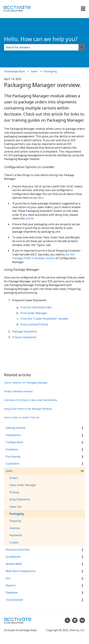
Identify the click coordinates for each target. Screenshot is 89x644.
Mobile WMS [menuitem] (14, 564)
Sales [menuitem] (9, 471)
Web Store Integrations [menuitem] (21, 571)
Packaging (50, 71)
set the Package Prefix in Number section (43, 256)
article (30, 218)
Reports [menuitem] (11, 585)
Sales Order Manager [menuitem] (23, 485)
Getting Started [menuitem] (15, 428)
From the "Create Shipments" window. (45, 319)
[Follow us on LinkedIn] (75, 620)
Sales (34, 71)
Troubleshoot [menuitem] (14, 600)
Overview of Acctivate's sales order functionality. (31, 400)
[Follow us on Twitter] (67, 620)
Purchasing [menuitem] (13, 456)
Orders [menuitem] (14, 478)
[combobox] (41, 47)
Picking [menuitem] (14, 492)
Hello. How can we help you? (41, 39)
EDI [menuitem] (8, 578)
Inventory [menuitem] (12, 449)
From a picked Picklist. (35, 324)
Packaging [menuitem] (17, 514)
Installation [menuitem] (13, 435)
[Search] (82, 47)
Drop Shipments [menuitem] (20, 499)
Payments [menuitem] (16, 535)
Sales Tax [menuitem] (15, 507)
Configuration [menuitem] (14, 442)
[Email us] (82, 620)
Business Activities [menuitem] (18, 550)
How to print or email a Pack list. (22, 417)
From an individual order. (36, 307)
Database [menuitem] (12, 592)
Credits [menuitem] (14, 542)
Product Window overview (18, 391)
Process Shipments (24, 337)
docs (41, 198)
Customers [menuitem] (13, 464)
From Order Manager (34, 313)
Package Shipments (25, 331)
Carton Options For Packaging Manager (26, 383)
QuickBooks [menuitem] (13, 557)
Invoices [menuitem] (15, 528)
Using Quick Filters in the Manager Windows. (28, 409)
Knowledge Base (14, 71)
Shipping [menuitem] (15, 521)
